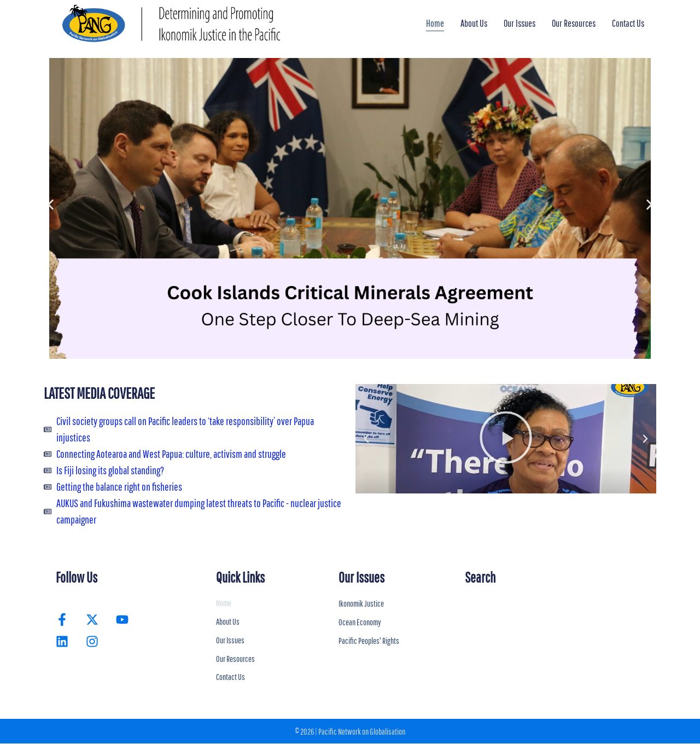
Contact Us (628, 23)
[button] (51, 204)
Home (435, 23)
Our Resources (574, 23)
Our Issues (520, 23)
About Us (474, 23)
